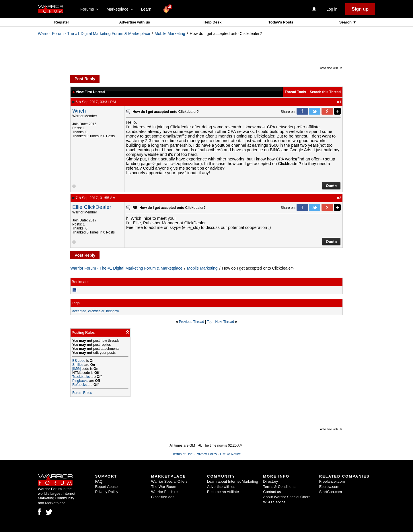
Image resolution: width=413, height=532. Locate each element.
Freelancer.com (332, 481)
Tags (76, 303)
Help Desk (212, 22)
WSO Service (274, 502)
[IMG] (76, 369)
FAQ (99, 481)
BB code (79, 361)
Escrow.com (329, 487)
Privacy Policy (206, 454)
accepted (79, 311)
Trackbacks (81, 377)
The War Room (164, 487)
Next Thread (225, 322)
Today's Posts (281, 22)
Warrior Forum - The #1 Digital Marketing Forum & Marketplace (94, 34)
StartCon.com (331, 492)
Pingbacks (80, 381)
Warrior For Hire (164, 492)
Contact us (272, 492)
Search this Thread (325, 92)
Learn (148, 9)
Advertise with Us (331, 68)
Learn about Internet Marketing (233, 481)
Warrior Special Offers (169, 481)
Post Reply (85, 79)
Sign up (360, 9)
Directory (270, 481)
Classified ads (163, 497)
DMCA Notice (230, 454)
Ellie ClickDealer (92, 207)
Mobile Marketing (170, 34)
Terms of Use (183, 454)
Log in (332, 9)
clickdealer (96, 311)
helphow (113, 311)
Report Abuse (106, 487)
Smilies (78, 365)
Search (346, 22)
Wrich (79, 111)
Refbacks (79, 385)
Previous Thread (192, 322)
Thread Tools (295, 92)
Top (210, 322)
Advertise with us (135, 22)
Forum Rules (82, 393)
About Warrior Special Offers (287, 497)
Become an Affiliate (223, 492)
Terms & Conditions (279, 487)
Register (62, 22)
